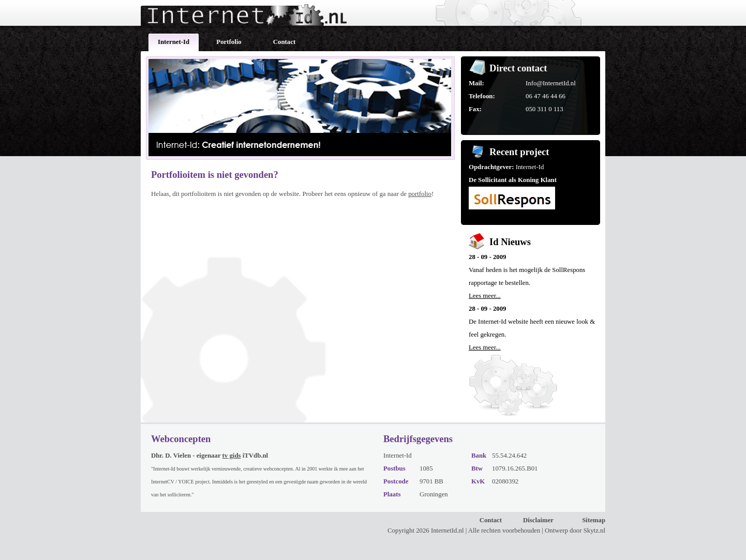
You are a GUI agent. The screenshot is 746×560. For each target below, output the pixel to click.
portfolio (420, 194)
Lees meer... (485, 296)
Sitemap (594, 520)
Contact (284, 42)
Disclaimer (538, 520)
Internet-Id (174, 42)
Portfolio (229, 42)
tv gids (232, 456)
